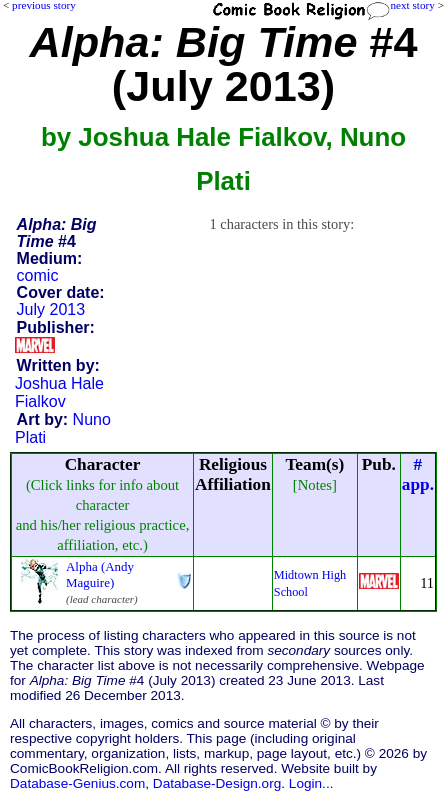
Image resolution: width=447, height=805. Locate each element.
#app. (418, 474)
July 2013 (51, 309)
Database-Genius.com (77, 783)
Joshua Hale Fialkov (59, 392)
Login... (311, 783)
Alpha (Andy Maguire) (100, 574)
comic (38, 275)
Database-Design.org (217, 783)
